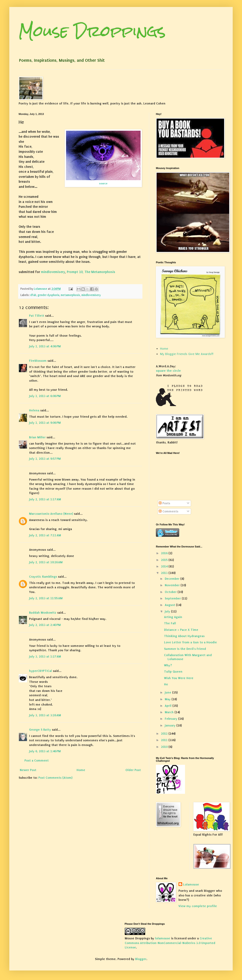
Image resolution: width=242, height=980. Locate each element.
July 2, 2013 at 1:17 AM (45, 499)
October (171, 592)
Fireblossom (38, 361)
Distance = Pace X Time (181, 630)
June (168, 692)
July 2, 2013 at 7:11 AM (45, 535)
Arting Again (173, 617)
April (169, 706)
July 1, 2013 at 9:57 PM (45, 459)
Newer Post (28, 770)
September (173, 598)
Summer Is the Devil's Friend (185, 649)
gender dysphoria (49, 295)
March (170, 712)
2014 (165, 566)
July (168, 611)
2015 (165, 560)
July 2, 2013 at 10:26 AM (46, 562)
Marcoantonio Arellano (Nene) (51, 514)
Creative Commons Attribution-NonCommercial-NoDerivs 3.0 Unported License (170, 943)
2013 (165, 573)
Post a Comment (37, 760)
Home (81, 770)
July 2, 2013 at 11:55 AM (46, 598)
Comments (168, 511)
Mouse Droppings (92, 31)
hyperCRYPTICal (40, 671)
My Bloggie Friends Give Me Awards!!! (187, 354)
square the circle (168, 371)
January (171, 725)
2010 (165, 747)
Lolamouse (191, 884)
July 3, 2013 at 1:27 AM (45, 656)
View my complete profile (198, 906)
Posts (164, 503)
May (168, 699)
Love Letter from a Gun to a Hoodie (190, 642)
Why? (168, 665)
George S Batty (40, 730)
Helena (34, 410)
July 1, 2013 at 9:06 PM (45, 423)
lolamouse (163, 938)
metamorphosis (70, 295)
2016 (165, 553)
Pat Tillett (37, 316)
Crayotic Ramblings (43, 577)
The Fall (170, 623)
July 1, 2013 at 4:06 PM (45, 346)
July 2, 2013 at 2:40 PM (45, 625)
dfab (33, 295)
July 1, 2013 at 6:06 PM (45, 396)
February (171, 719)
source (103, 183)
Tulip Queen (173, 672)
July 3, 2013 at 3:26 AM (45, 715)
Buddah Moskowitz (43, 613)
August (170, 605)
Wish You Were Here (179, 678)
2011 (165, 740)
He (166, 684)
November (173, 585)
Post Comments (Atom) (55, 778)
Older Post (133, 770)
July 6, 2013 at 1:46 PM (45, 751)
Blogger (141, 959)
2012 (165, 734)
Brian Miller (37, 437)
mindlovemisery (53, 272)
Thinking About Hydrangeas (184, 636)
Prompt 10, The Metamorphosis (91, 272)
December (173, 579)
